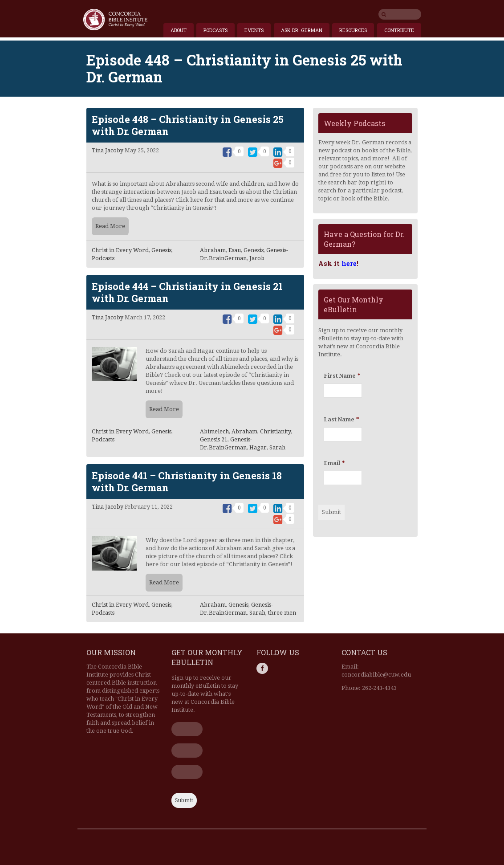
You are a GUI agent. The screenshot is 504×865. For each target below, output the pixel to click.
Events (254, 30)
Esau (235, 250)
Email (334, 463)
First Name (342, 376)
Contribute (399, 30)
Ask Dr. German (302, 30)
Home (115, 20)
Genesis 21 (214, 439)
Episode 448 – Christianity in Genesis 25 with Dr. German (188, 125)
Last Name (341, 419)
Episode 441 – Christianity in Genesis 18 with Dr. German (187, 481)
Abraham (213, 250)
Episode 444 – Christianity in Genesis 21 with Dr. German (187, 292)
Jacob (257, 258)
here (349, 263)
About (179, 30)
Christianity (275, 431)
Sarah (277, 447)
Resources (353, 30)
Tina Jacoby (108, 150)
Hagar (258, 447)
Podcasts (215, 30)
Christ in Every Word (120, 250)
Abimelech (214, 431)
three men (282, 613)
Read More (110, 226)
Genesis (161, 250)
